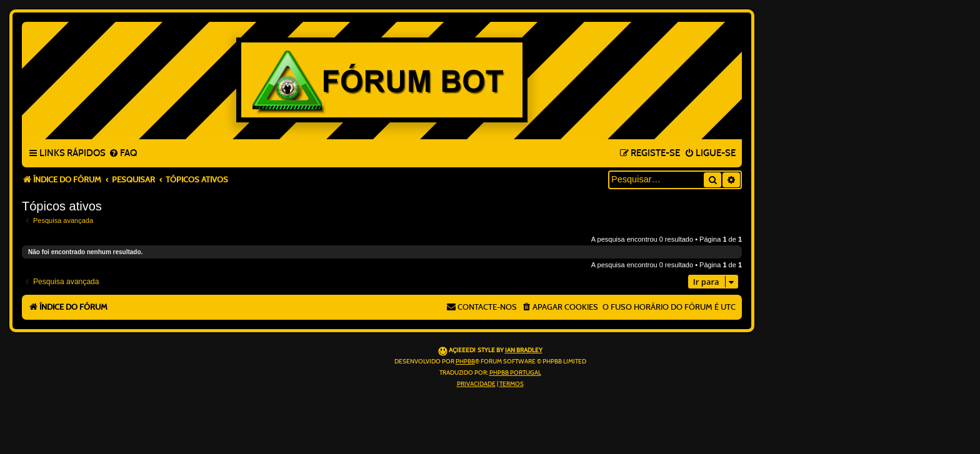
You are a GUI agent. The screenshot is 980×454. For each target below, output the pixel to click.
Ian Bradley (524, 350)
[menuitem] (123, 154)
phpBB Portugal (515, 373)
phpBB (465, 362)
